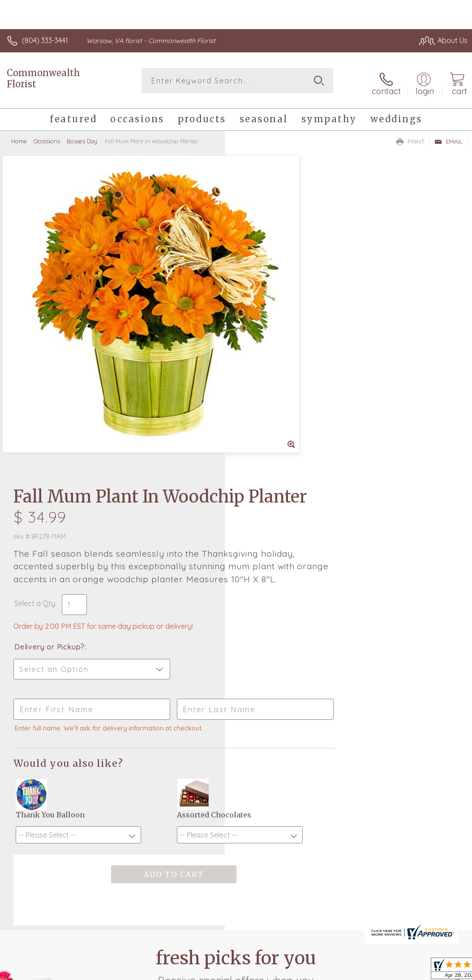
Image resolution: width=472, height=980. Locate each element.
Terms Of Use (262, 917)
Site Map (435, 917)
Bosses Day (82, 137)
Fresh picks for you (236, 679)
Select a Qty (260, 309)
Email (448, 137)
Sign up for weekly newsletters (236, 729)
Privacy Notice (315, 917)
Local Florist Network (379, 917)
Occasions (47, 137)
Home (19, 137)
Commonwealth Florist (43, 78)
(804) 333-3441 (45, 40)
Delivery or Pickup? (274, 352)
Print (411, 137)
